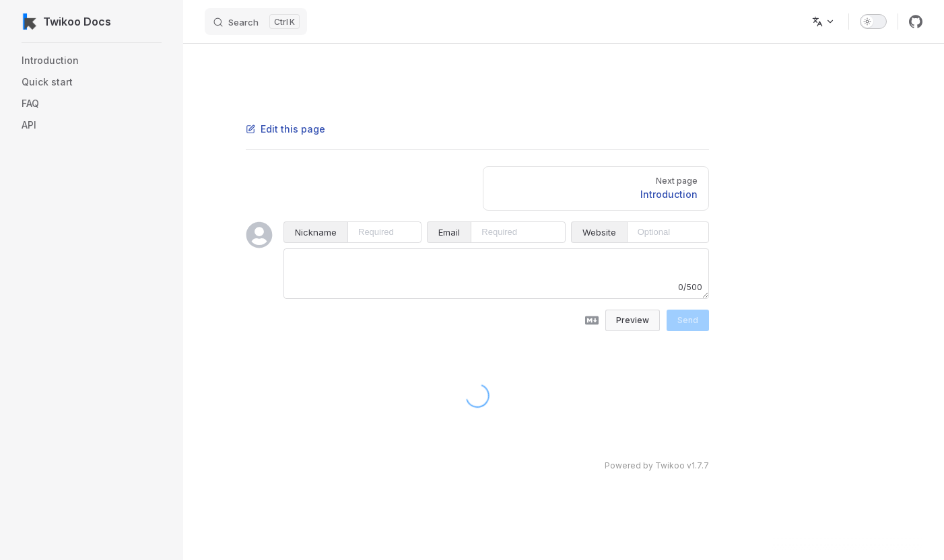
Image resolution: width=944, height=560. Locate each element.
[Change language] (823, 22)
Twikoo (670, 465)
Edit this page (285, 129)
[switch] (873, 22)
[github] (916, 22)
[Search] (256, 22)
